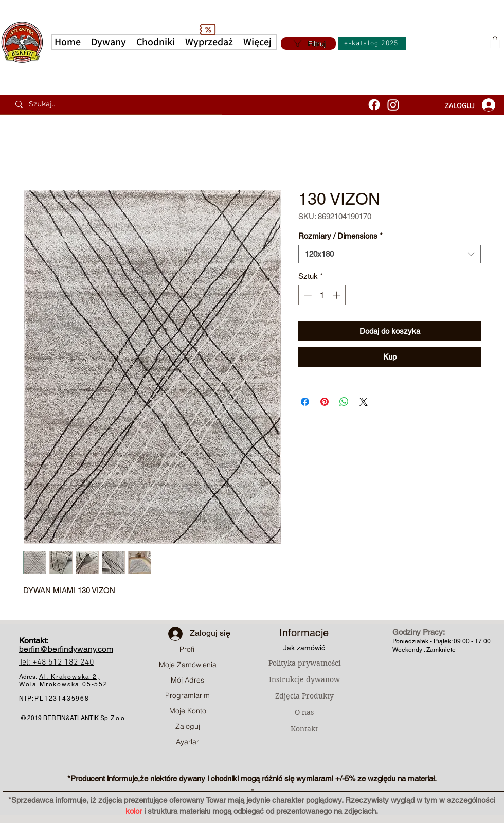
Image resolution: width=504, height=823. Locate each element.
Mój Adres (187, 680)
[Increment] (338, 295)
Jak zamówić (304, 648)
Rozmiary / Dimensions (340, 236)
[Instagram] (393, 105)
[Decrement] (307, 295)
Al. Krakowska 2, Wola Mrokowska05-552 (64, 681)
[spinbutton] (322, 295)
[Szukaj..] (114, 104)
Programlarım (187, 695)
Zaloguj (188, 726)
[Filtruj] (308, 43)
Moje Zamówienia (188, 665)
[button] (257, 42)
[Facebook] (374, 105)
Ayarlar (187, 742)
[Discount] (207, 29)
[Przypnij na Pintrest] (325, 402)
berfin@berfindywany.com (66, 649)
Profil (188, 649)
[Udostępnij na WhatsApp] (344, 402)
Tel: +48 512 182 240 (57, 663)
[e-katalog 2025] (372, 43)
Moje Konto (188, 711)
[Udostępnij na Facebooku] (305, 402)
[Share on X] (364, 402)
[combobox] (390, 254)
